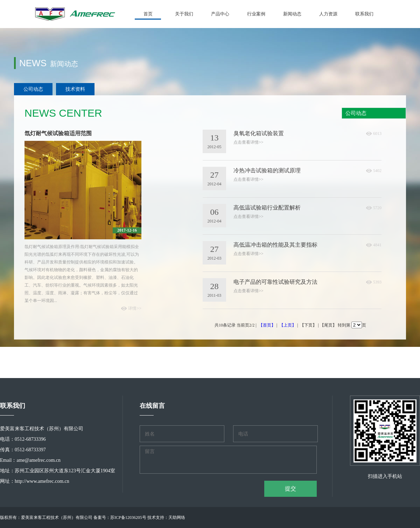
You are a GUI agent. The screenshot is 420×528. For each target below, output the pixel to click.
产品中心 (220, 14)
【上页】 (288, 325)
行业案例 (256, 14)
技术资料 (75, 89)
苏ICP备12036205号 (128, 517)
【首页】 (267, 325)
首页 (148, 14)
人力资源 (328, 14)
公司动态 (33, 89)
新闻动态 (292, 14)
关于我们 (184, 14)
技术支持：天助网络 (166, 517)
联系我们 (364, 14)
